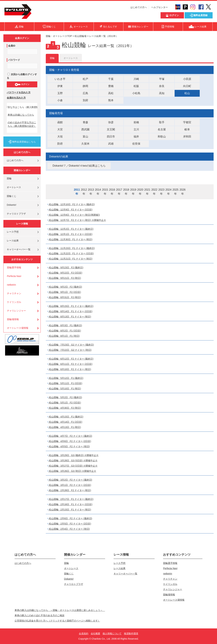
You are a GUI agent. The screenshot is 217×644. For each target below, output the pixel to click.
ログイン (22, 84)
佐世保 (136, 144)
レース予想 (13, 232)
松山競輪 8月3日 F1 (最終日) (65, 325)
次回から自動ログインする (22, 76)
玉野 (60, 93)
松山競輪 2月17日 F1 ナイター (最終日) (70, 499)
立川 (136, 129)
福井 (136, 137)
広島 (85, 93)
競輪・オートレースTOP (59, 36)
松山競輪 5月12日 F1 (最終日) (65, 378)
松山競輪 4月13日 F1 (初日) (64, 427)
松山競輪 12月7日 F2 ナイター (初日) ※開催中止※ (77, 220)
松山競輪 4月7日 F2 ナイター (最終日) (70, 436)
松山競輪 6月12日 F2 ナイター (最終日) (70, 359)
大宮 (60, 129)
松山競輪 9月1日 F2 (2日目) (64, 292)
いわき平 (60, 79)
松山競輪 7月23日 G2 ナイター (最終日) (71, 345)
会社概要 (95, 634)
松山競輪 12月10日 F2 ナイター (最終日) (71, 204)
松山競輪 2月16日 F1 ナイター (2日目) (70, 504)
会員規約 (84, 634)
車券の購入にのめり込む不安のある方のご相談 (40, 615)
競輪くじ (12, 196)
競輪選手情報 (14, 267)
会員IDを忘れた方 (16, 98)
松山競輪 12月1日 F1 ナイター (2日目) (70, 234)
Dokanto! (12, 205)
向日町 (187, 86)
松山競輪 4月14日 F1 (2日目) (65, 422)
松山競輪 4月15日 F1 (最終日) (65, 417)
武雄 (111, 144)
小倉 (60, 100)
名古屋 (162, 129)
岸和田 (187, 137)
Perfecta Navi (14, 276)
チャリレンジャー (16, 311)
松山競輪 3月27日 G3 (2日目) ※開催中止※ (72, 466)
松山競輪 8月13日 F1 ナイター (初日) (69, 317)
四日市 (111, 137)
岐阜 (187, 129)
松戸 (85, 79)
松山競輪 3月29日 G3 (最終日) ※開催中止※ (73, 455)
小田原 (187, 79)
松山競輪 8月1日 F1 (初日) (63, 336)
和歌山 (162, 137)
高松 (111, 93)
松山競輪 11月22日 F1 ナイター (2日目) (71, 253)
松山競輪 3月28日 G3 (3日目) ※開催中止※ (72, 460)
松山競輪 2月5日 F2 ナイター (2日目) (69, 524)
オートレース (14, 187)
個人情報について (112, 634)
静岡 (85, 86)
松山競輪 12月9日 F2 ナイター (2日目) (70, 210)
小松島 (136, 93)
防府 (60, 144)
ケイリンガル (14, 302)
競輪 (9, 178)
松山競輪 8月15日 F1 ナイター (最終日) (70, 306)
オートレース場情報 (18, 328)
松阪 (136, 86)
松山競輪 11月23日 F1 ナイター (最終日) (71, 248)
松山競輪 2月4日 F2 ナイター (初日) (69, 529)
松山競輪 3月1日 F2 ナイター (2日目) (69, 485)
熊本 (111, 100)
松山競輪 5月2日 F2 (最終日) (65, 397)
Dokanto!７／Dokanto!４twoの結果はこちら (79, 166)
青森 (85, 122)
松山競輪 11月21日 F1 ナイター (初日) (70, 259)
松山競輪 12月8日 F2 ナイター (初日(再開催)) (74, 215)
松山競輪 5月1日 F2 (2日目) (64, 403)
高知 (162, 93)
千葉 (111, 79)
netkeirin (11, 285)
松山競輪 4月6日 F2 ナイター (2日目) (69, 441)
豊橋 (111, 86)
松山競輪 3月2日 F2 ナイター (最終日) (70, 480)
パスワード (14, 60)
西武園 (85, 129)
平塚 (162, 79)
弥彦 (111, 122)
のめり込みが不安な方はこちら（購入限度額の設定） (22, 124)
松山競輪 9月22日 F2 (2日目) (65, 273)
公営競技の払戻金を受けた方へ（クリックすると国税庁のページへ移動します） (57, 621)
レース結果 (13, 241)
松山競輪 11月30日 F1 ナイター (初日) (70, 239)
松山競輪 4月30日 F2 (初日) (64, 408)
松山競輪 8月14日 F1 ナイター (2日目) (70, 311)
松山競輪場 (81, 36)
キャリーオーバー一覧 (19, 249)
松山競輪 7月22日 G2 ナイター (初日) (69, 350)
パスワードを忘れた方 (19, 92)
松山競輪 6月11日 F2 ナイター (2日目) (70, 364)
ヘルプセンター (160, 7)
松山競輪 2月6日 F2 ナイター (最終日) (70, 518)
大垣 (60, 137)
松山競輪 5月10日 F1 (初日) (64, 389)
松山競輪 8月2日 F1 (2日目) (64, 331)
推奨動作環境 (131, 634)
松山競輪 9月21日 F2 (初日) (64, 278)
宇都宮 (187, 122)
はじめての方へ (139, 7)
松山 (187, 93)
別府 (85, 100)
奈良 (162, 86)
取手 (162, 122)
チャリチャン (14, 293)
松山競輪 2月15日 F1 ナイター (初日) (69, 510)
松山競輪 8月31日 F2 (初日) (64, 297)
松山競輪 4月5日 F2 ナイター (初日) (69, 446)
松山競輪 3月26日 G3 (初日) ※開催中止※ (72, 471)
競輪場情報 (13, 319)
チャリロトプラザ (16, 214)
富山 (85, 137)
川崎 (136, 79)
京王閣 (111, 129)
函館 (60, 122)
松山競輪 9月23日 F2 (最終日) (65, 267)
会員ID (12, 46)
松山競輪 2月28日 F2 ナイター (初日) (69, 490)
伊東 (60, 86)
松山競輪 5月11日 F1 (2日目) (65, 383)
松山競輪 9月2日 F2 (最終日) (65, 287)
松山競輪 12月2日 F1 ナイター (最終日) (70, 229)
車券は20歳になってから (21, 115)
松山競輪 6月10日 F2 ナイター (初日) (69, 369)
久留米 (85, 144)
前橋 (136, 122)
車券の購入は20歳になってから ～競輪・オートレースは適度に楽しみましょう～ (60, 610)
